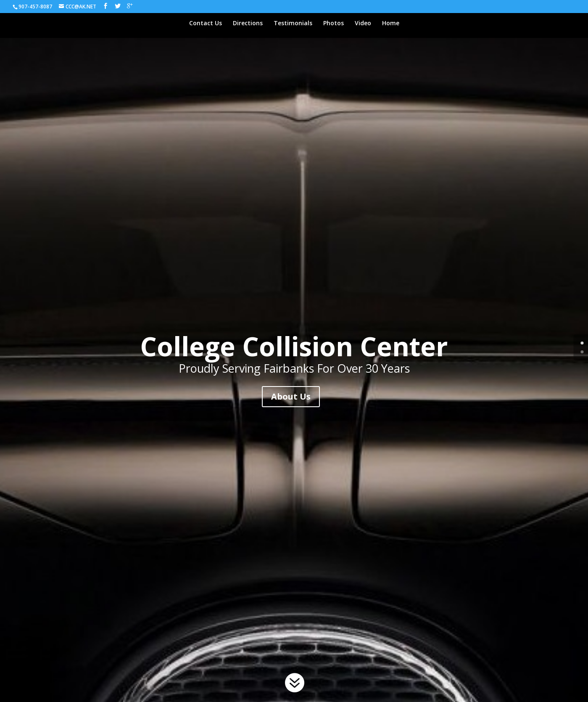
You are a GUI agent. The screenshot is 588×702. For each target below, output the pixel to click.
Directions (248, 24)
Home (391, 24)
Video (363, 24)
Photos (334, 24)
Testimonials (293, 24)
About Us (291, 396)
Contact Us (206, 24)
